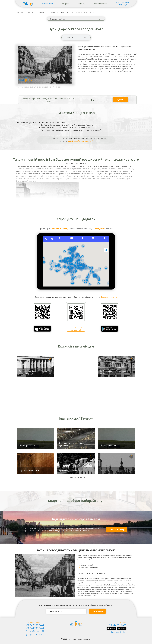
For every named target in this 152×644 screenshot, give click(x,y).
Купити (120, 100)
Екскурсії (65, 4)
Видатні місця (47, 4)
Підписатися (97, 611)
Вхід (118, 2)
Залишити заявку (116, 529)
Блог (124, 632)
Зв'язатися (38, 634)
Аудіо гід (81, 4)
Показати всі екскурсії (76, 477)
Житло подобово (100, 4)
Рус (126, 5)
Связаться (115, 632)
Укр (120, 5)
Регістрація (125, 2)
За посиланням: (76, 329)
